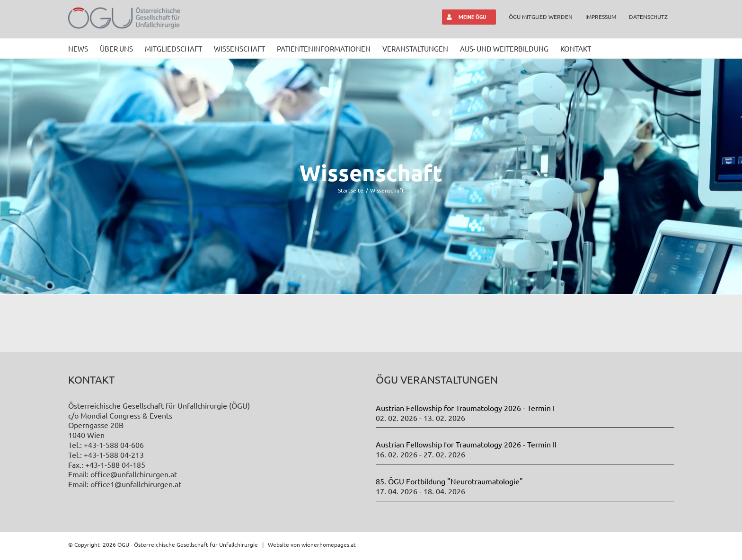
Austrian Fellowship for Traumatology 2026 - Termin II (466, 444)
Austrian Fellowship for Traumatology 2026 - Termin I (465, 408)
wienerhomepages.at (329, 544)
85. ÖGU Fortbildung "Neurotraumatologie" (449, 481)
